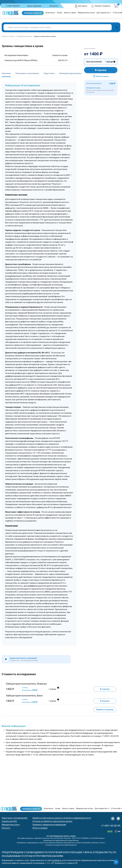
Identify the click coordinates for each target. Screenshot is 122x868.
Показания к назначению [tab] (27, 73)
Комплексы (50, 13)
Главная (5, 36)
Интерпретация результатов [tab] (73, 73)
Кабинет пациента (101, 6)
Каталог (12, 36)
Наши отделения (34, 6)
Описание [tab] (6, 73)
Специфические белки (24, 36)
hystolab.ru (57, 860)
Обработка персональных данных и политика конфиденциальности (62, 818)
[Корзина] (116, 6)
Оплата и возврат (40, 828)
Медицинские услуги (86, 13)
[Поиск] (117, 27)
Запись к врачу (70, 13)
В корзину (101, 70)
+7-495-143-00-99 (13, 6)
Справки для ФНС (9, 821)
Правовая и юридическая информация (49, 825)
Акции (59, 13)
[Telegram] (113, 819)
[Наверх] (116, 862)
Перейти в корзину (101, 76)
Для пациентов (104, 13)
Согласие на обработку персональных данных (52, 821)
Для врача (81, 6)
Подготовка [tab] (49, 73)
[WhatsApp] (118, 819)
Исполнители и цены (101, 90)
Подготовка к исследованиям (15, 818)
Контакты (54, 6)
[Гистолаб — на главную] (10, 13)
